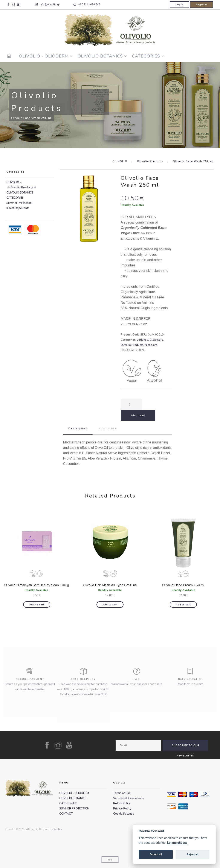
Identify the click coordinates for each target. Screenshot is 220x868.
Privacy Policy (122, 809)
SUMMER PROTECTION (74, 809)
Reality (58, 829)
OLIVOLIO (120, 161)
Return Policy (122, 803)
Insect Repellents (18, 208)
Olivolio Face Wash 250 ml (193, 161)
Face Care (151, 345)
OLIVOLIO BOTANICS (100, 56)
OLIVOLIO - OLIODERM (44, 56)
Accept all (156, 854)
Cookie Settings (124, 814)
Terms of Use (122, 793)
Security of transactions (128, 798)
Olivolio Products (150, 161)
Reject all (192, 854)
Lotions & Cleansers (150, 340)
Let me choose (177, 843)
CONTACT (66, 814)
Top (110, 860)
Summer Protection (19, 203)
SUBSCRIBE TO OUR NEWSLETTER (186, 747)
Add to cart (37, 605)
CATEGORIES (146, 56)
